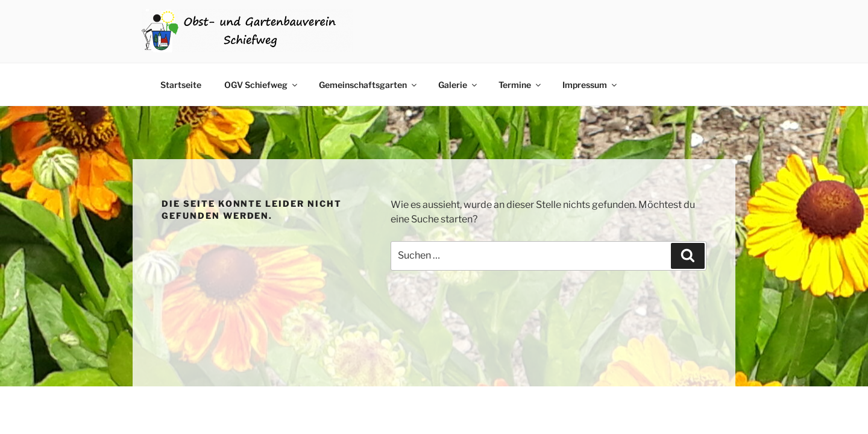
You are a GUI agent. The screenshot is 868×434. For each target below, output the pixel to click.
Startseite (181, 85)
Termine (520, 85)
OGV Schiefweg (262, 85)
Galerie (458, 85)
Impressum (590, 85)
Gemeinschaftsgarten (369, 85)
